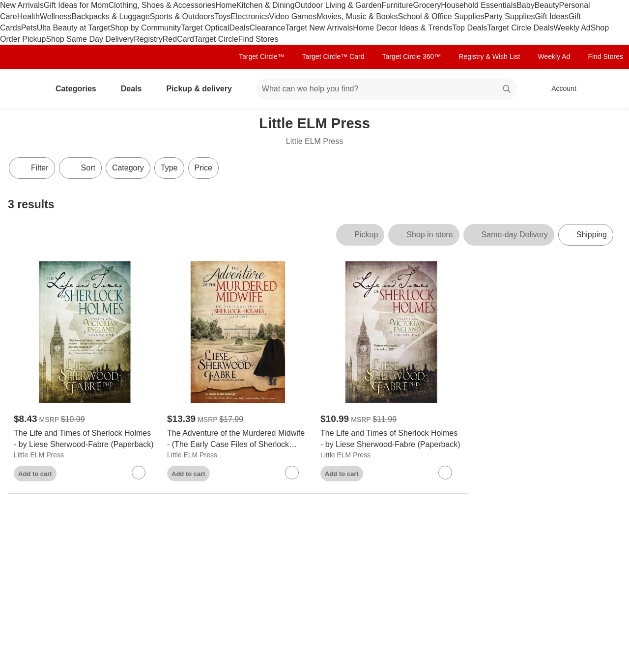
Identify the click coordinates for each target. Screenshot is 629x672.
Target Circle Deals (520, 28)
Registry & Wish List (489, 56)
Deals (240, 28)
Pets (29, 28)
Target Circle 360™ (411, 56)
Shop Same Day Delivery (90, 39)
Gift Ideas (552, 16)
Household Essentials (479, 5)
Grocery (427, 5)
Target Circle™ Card (333, 56)
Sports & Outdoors (182, 16)
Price (203, 168)
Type (169, 168)
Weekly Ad (572, 28)
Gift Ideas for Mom (76, 5)
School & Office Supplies (441, 16)
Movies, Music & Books (357, 16)
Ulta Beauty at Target (73, 28)
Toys (222, 16)
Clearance (268, 28)
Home (226, 5)
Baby (525, 5)
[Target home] (22, 89)
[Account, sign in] (559, 89)
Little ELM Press (39, 455)
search (507, 90)
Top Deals (470, 28)
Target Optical (205, 28)
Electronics (250, 16)
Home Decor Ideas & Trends (402, 28)
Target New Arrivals (319, 28)
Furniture (397, 5)
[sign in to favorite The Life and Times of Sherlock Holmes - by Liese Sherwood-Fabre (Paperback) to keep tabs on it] (139, 473)
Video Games (293, 16)
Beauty (547, 5)
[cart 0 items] (608, 89)
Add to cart (35, 474)
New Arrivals (22, 5)
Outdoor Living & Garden (338, 5)
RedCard (178, 39)
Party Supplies (509, 16)
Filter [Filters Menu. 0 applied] (32, 168)
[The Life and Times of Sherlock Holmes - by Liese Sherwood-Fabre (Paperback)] (85, 439)
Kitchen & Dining (265, 5)
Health (29, 16)
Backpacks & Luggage (111, 16)
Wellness (56, 16)
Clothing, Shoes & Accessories (162, 5)
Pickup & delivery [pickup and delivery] (203, 89)
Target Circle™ (262, 56)
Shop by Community (145, 28)
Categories (80, 89)
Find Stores (258, 39)
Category (128, 168)
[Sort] (80, 168)
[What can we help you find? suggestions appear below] (386, 89)
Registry (148, 39)
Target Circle (216, 39)
